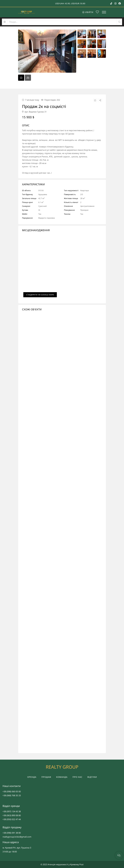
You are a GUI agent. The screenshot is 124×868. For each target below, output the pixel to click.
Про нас (77, 777)
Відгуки (92, 777)
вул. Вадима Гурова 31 (34, 112)
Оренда (32, 777)
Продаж (46, 777)
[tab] (21, 78)
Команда (62, 777)
